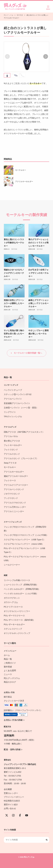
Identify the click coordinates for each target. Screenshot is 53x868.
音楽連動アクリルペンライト (17, 403)
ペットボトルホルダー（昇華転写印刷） (22, 589)
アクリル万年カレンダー (15, 507)
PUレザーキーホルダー (14, 625)
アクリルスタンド (12, 454)
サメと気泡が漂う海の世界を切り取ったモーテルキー (14, 334)
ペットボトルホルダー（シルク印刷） (21, 594)
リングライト (10, 412)
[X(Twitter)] (7, 815)
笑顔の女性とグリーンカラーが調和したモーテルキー (14, 303)
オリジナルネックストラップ (17, 633)
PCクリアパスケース (13, 607)
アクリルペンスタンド (14, 489)
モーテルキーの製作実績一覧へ (28, 353)
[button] (46, 56)
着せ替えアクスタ (12, 441)
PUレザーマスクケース (14, 616)
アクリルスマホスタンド (15, 503)
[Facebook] (20, 815)
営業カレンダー (11, 793)
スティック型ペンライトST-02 (18, 394)
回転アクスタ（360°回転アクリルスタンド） (24, 432)
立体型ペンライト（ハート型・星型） (21, 408)
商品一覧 (8, 659)
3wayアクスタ (10, 463)
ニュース (8, 674)
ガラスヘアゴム (11, 602)
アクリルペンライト (13, 399)
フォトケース (10, 481)
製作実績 (14, 249)
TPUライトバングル (13, 417)
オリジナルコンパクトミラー (17, 611)
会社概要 (8, 789)
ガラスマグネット (12, 598)
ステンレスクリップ (13, 629)
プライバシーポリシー (14, 797)
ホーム (7, 655)
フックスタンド (11, 498)
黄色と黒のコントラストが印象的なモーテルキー (14, 243)
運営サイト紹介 (11, 805)
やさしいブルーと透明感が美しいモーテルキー (39, 334)
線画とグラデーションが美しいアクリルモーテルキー (39, 303)
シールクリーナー (12, 565)
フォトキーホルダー (13, 445)
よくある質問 (10, 671)
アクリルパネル (11, 436)
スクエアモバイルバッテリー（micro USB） (24, 544)
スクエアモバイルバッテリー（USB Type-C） (25, 540)
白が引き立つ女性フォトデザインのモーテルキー (39, 273)
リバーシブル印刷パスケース (17, 580)
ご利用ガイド (10, 663)
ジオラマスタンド (12, 494)
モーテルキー (21, 170)
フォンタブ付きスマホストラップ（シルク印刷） (26, 535)
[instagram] (13, 815)
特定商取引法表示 (12, 801)
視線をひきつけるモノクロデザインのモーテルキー (14, 273)
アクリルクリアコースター (16, 485)
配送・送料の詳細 (12, 750)
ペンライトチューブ (13, 390)
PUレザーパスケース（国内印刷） (19, 620)
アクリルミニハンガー (14, 511)
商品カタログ (10, 682)
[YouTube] (27, 815)
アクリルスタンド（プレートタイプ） (21, 459)
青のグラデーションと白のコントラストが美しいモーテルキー (39, 243)
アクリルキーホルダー (24, 181)
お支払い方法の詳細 (13, 720)
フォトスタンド (11, 450)
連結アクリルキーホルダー (16, 476)
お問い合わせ (10, 809)
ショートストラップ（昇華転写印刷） (22, 585)
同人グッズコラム (12, 678)
